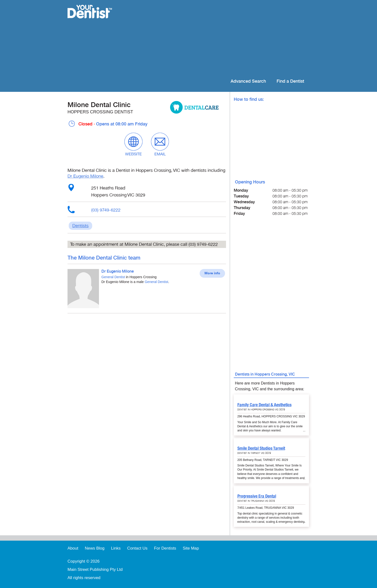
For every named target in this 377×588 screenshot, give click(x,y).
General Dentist (113, 277)
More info (212, 273)
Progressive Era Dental (257, 496)
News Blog (94, 548)
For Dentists (165, 548)
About (73, 548)
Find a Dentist (290, 81)
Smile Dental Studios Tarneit (261, 448)
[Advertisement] (220, 39)
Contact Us (137, 548)
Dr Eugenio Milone (85, 176)
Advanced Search (248, 81)
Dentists (80, 226)
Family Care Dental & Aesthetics (264, 405)
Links (116, 548)
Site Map (191, 548)
